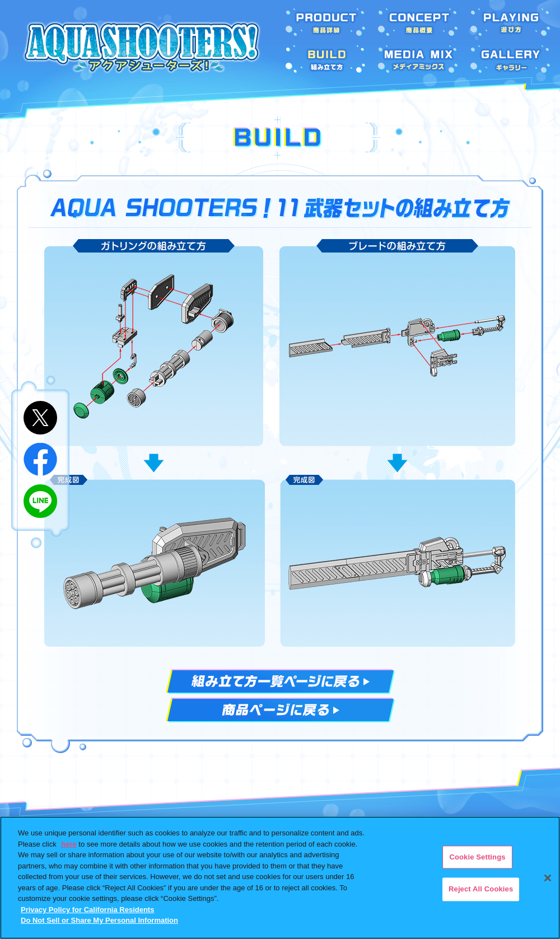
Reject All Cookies (481, 889)
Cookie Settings (477, 857)
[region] (280, 878)
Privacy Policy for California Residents (87, 910)
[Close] (548, 878)
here (69, 844)
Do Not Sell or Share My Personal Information (99, 920)
